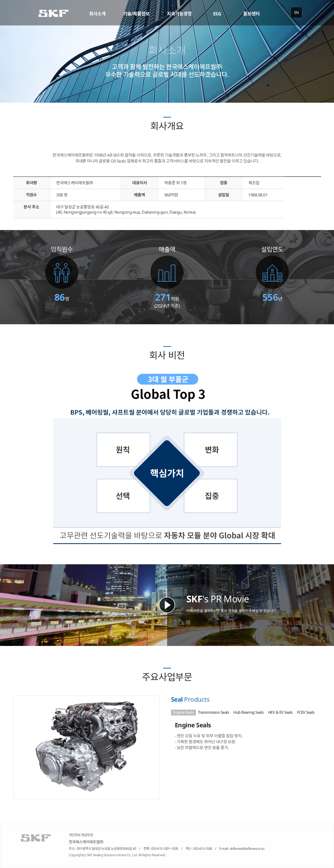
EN (297, 12)
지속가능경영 (179, 14)
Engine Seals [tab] (183, 712)
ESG (217, 14)
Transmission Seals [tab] (213, 712)
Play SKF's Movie (167, 605)
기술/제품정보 (136, 14)
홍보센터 (251, 14)
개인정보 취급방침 (81, 835)
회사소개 (97, 14)
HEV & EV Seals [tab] (280, 712)
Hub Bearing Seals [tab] (249, 712)
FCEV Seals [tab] (306, 712)
